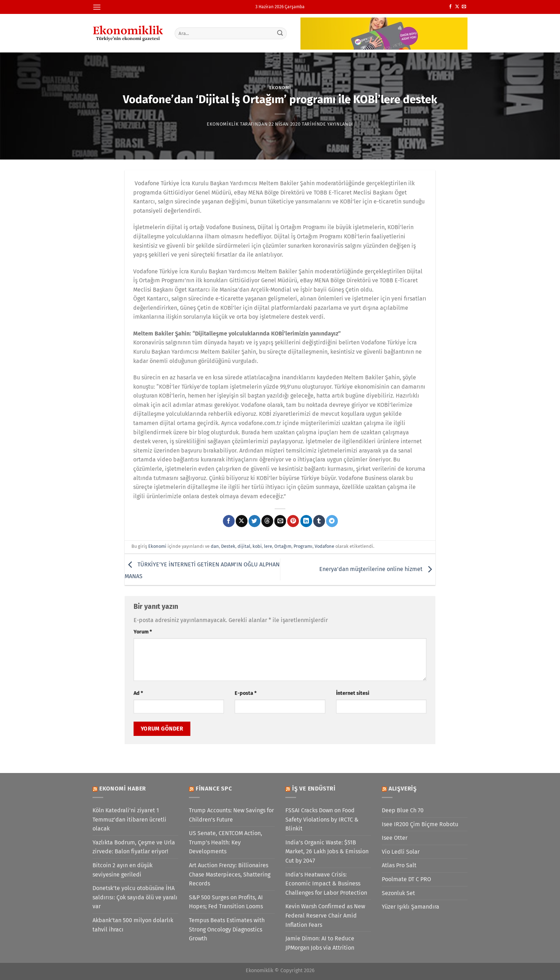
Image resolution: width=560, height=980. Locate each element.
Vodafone (324, 546)
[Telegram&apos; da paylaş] (332, 521)
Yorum (143, 632)
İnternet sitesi (353, 693)
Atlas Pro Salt (399, 865)
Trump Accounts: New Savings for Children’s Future (231, 815)
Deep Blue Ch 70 (403, 810)
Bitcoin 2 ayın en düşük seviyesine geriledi (122, 870)
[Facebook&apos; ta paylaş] (229, 521)
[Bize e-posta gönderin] (464, 7)
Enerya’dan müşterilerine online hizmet (377, 569)
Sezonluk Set (398, 893)
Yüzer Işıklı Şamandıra (411, 907)
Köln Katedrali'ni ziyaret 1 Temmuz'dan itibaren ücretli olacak (129, 819)
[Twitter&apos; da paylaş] (254, 521)
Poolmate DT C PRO (406, 879)
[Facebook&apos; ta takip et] (450, 7)
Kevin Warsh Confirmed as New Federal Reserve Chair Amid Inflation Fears (325, 915)
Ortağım (283, 546)
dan (215, 546)
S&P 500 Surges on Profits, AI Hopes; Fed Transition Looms (226, 902)
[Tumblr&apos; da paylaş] (319, 521)
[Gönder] (280, 33)
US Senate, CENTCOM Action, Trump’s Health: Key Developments (226, 842)
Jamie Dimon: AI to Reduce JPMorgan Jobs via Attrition (320, 943)
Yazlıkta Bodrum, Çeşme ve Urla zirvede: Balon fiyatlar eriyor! (134, 847)
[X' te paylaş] (242, 521)
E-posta (246, 693)
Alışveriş (403, 789)
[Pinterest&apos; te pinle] (293, 521)
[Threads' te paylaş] (267, 521)
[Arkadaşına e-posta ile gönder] (280, 521)
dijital (244, 546)
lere (268, 546)
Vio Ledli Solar (401, 852)
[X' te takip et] (457, 7)
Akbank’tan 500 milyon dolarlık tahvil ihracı (133, 925)
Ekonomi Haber (123, 789)
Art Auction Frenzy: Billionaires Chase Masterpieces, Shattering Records (230, 874)
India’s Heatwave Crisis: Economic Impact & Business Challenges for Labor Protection (326, 884)
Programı (303, 546)
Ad (138, 693)
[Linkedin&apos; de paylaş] (306, 521)
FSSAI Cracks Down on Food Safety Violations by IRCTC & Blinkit (322, 819)
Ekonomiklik (223, 124)
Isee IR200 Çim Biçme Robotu (420, 824)
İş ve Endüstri (314, 789)
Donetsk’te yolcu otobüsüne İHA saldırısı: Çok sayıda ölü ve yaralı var (135, 897)
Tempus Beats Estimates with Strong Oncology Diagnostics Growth (227, 929)
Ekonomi (280, 88)
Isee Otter (395, 838)
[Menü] (97, 7)
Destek (228, 546)
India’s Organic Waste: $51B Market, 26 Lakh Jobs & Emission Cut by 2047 (327, 852)
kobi (257, 546)
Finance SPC (214, 789)
